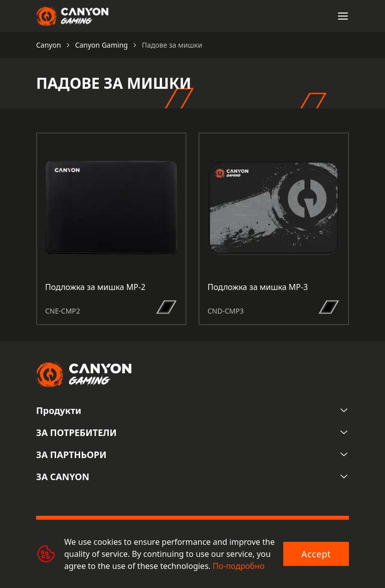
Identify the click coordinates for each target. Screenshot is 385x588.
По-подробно (238, 566)
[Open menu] (343, 16)
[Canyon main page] (72, 16)
